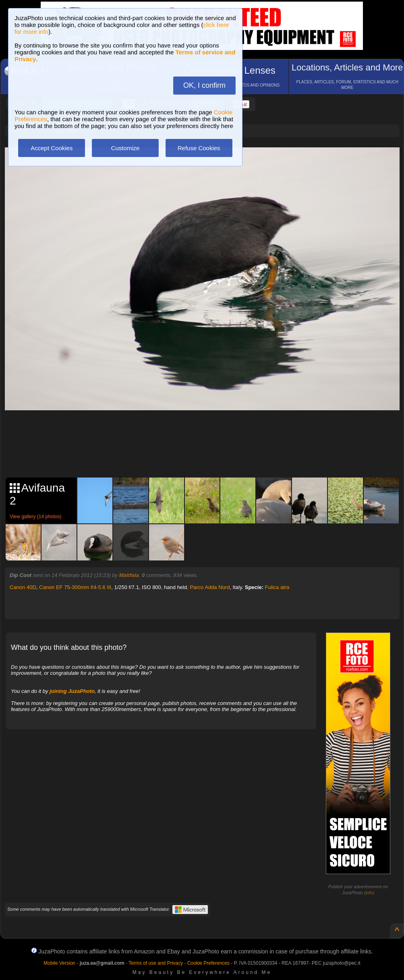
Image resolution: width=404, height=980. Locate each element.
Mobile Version (59, 963)
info (369, 893)
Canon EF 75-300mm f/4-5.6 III (75, 587)
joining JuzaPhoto (72, 691)
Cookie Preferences (208, 963)
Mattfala (129, 575)
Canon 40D (23, 587)
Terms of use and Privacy (156, 963)
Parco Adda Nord (210, 587)
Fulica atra (277, 587)
